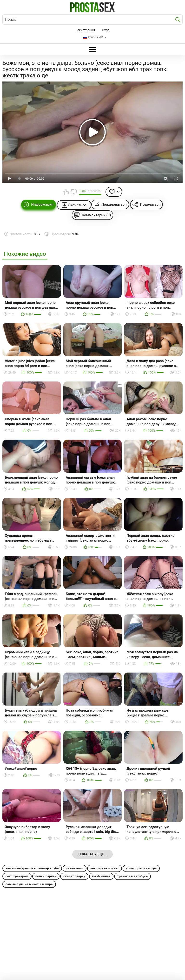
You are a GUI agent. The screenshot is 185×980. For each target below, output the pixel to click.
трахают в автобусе (132, 876)
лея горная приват (105, 868)
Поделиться (150, 204)
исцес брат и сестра (141, 868)
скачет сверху (74, 876)
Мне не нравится (73, 192)
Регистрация (85, 30)
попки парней (46, 876)
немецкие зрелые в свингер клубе (32, 868)
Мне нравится (66, 192)
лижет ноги (75, 868)
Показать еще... (92, 854)
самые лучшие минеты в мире (29, 884)
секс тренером (17, 876)
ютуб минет (101, 876)
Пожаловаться (114, 204)
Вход (106, 30)
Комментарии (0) (96, 215)
